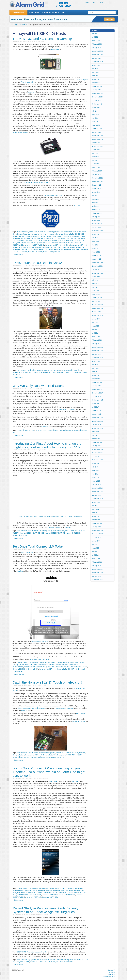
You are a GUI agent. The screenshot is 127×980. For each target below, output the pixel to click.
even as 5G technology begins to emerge (37, 182)
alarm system (56, 49)
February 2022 (97, 213)
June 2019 (95, 326)
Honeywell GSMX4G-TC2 (21, 249)
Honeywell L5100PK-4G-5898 (74, 234)
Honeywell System (82, 80)
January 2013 (96, 566)
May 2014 (95, 513)
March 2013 (96, 559)
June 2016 (95, 432)
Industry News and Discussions (28, 234)
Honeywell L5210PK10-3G (75, 241)
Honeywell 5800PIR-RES (26, 430)
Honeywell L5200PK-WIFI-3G (23, 243)
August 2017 (96, 403)
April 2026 (95, 37)
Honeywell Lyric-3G (51, 238)
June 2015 (95, 470)
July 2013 (95, 544)
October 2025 (96, 58)
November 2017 (97, 393)
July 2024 (95, 111)
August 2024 (96, 107)
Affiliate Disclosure (109, 977)
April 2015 (95, 478)
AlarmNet (24, 710)
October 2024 (96, 100)
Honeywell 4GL (44, 252)
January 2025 (96, 90)
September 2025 (97, 62)
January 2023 (96, 174)
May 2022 (95, 203)
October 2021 (96, 227)
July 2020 (95, 280)
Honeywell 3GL (55, 252)
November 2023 (97, 139)
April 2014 (95, 516)
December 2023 (97, 136)
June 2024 (95, 115)
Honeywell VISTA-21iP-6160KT (62, 962)
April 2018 (95, 375)
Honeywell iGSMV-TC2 (50, 895)
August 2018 (96, 361)
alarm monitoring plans (40, 641)
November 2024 (97, 97)
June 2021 (95, 241)
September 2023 (97, 146)
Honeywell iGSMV (35, 895)
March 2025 (96, 83)
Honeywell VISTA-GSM (50, 897)
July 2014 (95, 506)
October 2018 (96, 354)
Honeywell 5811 (41, 430)
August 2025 (96, 65)
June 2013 (95, 548)
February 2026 (97, 44)
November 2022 (97, 181)
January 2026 (96, 48)
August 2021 (96, 234)
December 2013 (97, 530)
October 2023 (96, 143)
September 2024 (97, 104)
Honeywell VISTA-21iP (34, 897)
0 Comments (18, 378)
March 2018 (96, 379)
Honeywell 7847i (48, 667)
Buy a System (34, 12)
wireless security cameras (64, 708)
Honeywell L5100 (18, 372)
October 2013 (96, 537)
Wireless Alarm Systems (52, 370)
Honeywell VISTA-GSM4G (22, 236)
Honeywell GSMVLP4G (72, 249)
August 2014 (96, 502)
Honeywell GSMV (59, 890)
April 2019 (95, 333)
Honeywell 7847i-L (31, 890)
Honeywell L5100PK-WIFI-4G (34, 245)
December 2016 (97, 418)
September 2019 (97, 315)
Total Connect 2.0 (27, 82)
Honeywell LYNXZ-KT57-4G (68, 238)
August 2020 (96, 277)
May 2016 (95, 435)
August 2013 (96, 541)
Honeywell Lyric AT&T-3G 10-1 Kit (73, 236)
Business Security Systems (47, 960)
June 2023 (95, 157)
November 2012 (97, 573)
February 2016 (97, 442)
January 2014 (96, 527)
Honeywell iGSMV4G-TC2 (44, 247)
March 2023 (96, 167)
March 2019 (96, 337)
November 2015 (97, 453)
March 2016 (96, 439)
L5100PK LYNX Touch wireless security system (32, 952)
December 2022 (97, 178)
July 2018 (95, 365)
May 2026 (95, 33)
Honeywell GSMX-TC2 (20, 895)
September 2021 (97, 231)
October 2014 (96, 495)
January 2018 (96, 386)
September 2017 (97, 400)
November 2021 (97, 224)
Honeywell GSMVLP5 (20, 893)
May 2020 (95, 287)
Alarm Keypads (37, 370)
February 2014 (97, 523)
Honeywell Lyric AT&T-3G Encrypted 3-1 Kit (46, 236)
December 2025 (97, 51)
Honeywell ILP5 (33, 669)
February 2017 (97, 411)
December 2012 (97, 569)
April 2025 (95, 79)
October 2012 (96, 576)
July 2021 (95, 238)
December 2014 (97, 488)
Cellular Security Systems (48, 662)
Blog (64, 12)
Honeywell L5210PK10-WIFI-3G (54, 241)
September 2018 (97, 358)
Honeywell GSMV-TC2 (51, 893)
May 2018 (95, 372)
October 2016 (96, 425)
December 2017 (97, 389)
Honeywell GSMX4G (38, 249)
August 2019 (96, 319)
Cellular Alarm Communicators (27, 662)
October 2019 (96, 312)
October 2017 (96, 396)
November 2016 (97, 421)
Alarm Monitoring (18, 12)
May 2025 (95, 76)
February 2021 (97, 255)
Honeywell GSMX (80, 893)
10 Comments (19, 674)
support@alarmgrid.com (54, 195)
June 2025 (95, 72)
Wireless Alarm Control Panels (27, 531)
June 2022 (95, 199)
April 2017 (95, 407)
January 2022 (96, 217)
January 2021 (96, 259)
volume (51, 527)
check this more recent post (39, 659)
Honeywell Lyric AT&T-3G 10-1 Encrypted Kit (28, 238)
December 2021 (97, 220)
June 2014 (95, 509)
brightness (68, 527)
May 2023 (95, 160)
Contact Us (111, 970)
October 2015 (96, 456)
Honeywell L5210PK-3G (34, 241)
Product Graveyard (79, 232)
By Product (23, 25)
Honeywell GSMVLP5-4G (55, 249)
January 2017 (96, 414)
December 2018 (97, 347)
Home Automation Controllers (71, 370)
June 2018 (95, 368)
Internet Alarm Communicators (72, 888)
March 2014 (96, 520)
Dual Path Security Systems (58, 665)
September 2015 (97, 460)
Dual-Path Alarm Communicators (37, 665)
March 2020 (96, 294)
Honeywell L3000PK (66, 430)
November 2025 (97, 55)
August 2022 (96, 192)
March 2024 (96, 125)
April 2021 (95, 248)
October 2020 (96, 270)
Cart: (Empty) (90, 2)
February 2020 (97, 298)
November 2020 (97, 266)
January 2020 (96, 301)
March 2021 (96, 252)
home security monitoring (67, 409)
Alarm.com (32, 92)
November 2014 (97, 492)
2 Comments (18, 255)
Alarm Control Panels (24, 370)
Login (101, 2)
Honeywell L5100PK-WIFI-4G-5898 (57, 245)
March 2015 (96, 481)
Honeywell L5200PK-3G (42, 243)
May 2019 (95, 329)
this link (20, 571)
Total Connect (81, 714)
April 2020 (95, 291)
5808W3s (44, 427)
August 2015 (96, 463)
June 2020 (95, 284)
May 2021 (95, 245)
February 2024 (97, 129)
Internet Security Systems (33, 667)
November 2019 (97, 308)
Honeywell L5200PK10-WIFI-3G (62, 243)
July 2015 (95, 467)
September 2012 (97, 580)
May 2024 (95, 118)
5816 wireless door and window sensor (31, 708)
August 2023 (96, 150)
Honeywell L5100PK (50, 372)
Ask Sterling (43, 531)
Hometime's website (79, 721)
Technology (51, 232)
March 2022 (96, 210)
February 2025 (97, 86)
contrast (57, 527)
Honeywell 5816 (52, 430)
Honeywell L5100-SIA (73, 533)
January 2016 (96, 446)
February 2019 (97, 340)
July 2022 (95, 196)
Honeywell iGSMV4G (61, 247)
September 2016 (97, 428)
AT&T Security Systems (25, 232)
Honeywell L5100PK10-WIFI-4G (24, 247)
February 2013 (97, 562)
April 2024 (95, 122)
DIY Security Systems (47, 234)
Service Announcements (64, 232)
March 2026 (96, 41)
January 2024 (96, 132)
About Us (112, 972)
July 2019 (95, 322)
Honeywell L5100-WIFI (20, 535)
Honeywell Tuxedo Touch (66, 372)
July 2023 (95, 153)
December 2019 (97, 305)
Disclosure (112, 974)
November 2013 (97, 534)
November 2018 (97, 351)
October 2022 (96, 185)
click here (77, 205)
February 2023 (97, 171)
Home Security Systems (65, 960)
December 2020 (97, 263)
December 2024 (97, 93)
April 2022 (95, 206)
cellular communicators (20, 133)
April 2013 (95, 555)
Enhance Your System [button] (50, 12)
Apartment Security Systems (27, 960)
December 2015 (97, 449)
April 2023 (95, 164)
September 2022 (97, 189)
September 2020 (97, 273)
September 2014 (97, 499)
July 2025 (95, 69)
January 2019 (96, 344)
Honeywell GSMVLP (35, 893)
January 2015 (96, 485)
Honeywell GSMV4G (30, 252)
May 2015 (95, 474)
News (15, 234)
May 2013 (95, 552)
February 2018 (97, 382)
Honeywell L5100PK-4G (78, 245)
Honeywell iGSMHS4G (77, 247)
